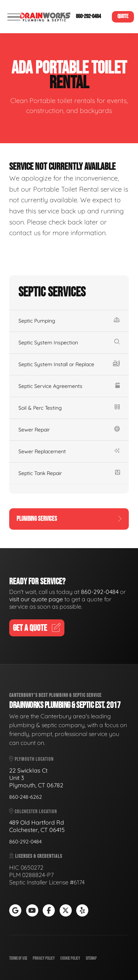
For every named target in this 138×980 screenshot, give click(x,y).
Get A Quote (37, 628)
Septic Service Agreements (69, 386)
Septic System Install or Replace (69, 364)
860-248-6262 (26, 797)
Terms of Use (18, 958)
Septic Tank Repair (69, 473)
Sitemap (91, 958)
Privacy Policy (44, 958)
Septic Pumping (69, 321)
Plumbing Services (69, 519)
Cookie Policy (70, 958)
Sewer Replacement (69, 451)
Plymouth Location (31, 759)
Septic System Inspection (69, 343)
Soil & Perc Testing (69, 408)
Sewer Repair (69, 430)
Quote (123, 16)
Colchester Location (33, 811)
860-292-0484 (88, 16)
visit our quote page (36, 599)
